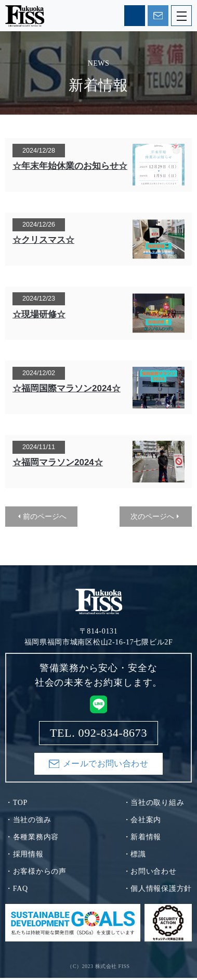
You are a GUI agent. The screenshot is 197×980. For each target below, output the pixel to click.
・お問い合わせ (150, 873)
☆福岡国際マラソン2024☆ (67, 388)
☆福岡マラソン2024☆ (58, 462)
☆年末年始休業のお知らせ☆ (70, 166)
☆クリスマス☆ (43, 240)
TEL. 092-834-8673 (135, 16)
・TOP (16, 805)
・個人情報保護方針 (157, 891)
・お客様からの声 (36, 873)
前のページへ (45, 516)
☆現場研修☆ (39, 314)
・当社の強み (28, 822)
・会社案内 (142, 822)
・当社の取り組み (154, 805)
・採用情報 (24, 856)
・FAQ (17, 891)
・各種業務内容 (32, 839)
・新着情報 (142, 839)
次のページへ (152, 516)
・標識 (135, 856)
